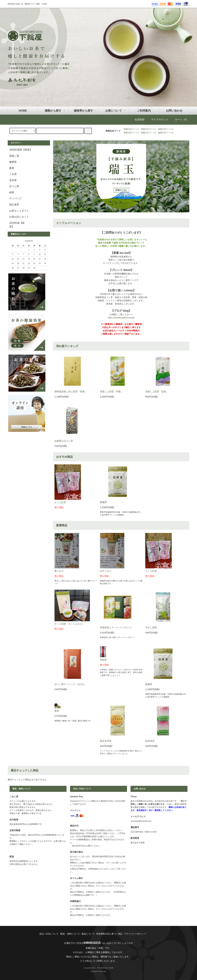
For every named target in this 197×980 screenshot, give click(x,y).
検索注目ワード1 (131, 129)
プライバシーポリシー (135, 934)
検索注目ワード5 (149, 133)
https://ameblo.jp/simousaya (121, 318)
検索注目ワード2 (149, 129)
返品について (88, 934)
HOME (23, 111)
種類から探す (53, 111)
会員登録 (137, 120)
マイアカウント (157, 120)
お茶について (114, 111)
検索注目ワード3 (166, 129)
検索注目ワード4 (131, 133)
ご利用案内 (144, 111)
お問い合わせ (174, 111)
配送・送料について (70, 934)
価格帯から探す (83, 111)
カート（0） (180, 120)
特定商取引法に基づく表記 (109, 934)
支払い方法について (49, 934)
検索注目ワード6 (166, 133)
